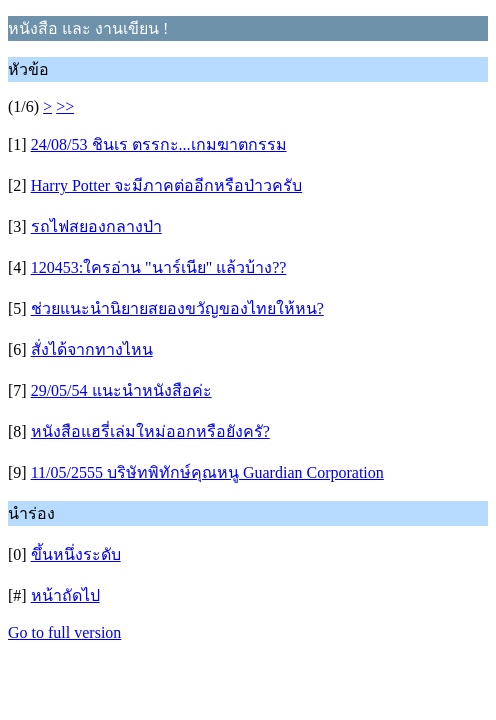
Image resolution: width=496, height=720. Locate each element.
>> (65, 106)
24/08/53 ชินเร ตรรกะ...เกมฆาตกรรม (159, 144)
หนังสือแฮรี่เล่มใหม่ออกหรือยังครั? (150, 431)
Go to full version (64, 632)
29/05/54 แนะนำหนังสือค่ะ (121, 390)
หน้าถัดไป (65, 595)
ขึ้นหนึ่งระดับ (76, 554)
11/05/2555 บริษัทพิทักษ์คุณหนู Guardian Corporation (207, 472)
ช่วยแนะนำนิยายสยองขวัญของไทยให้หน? (177, 308)
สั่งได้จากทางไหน (92, 349)
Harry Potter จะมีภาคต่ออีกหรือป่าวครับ (167, 185)
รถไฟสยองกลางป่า (96, 226)
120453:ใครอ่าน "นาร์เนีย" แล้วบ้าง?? (159, 267)
